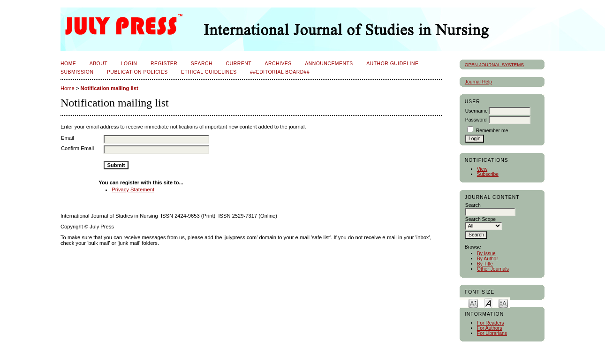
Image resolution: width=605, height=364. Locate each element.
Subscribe (488, 174)
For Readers (491, 323)
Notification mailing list (110, 88)
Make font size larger (503, 303)
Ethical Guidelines (209, 72)
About (98, 64)
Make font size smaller (473, 303)
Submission (77, 72)
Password (476, 120)
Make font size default (488, 303)
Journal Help (478, 82)
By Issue (486, 254)
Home (68, 64)
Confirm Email (77, 148)
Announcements (329, 64)
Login (129, 64)
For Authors (490, 328)
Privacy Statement (133, 190)
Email (68, 138)
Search (202, 64)
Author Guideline (392, 64)
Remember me (492, 131)
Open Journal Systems (494, 64)
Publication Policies (137, 72)
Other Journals (493, 269)
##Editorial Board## (280, 72)
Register (164, 64)
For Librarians (492, 333)
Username (476, 111)
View (482, 169)
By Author (488, 259)
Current (239, 64)
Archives (278, 64)
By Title (485, 264)
